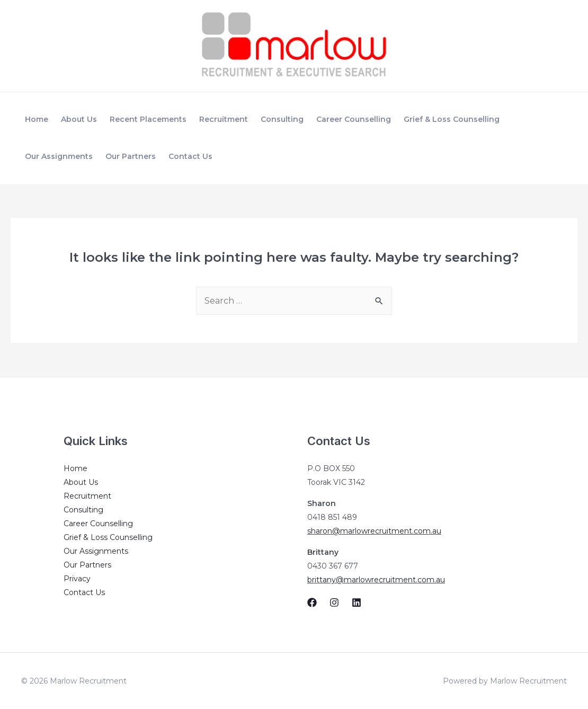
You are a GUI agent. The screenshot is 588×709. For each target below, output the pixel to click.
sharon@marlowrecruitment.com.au (374, 531)
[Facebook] (312, 602)
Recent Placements (148, 119)
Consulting (282, 119)
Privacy (77, 579)
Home (37, 119)
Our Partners (131, 156)
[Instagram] (334, 602)
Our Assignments (59, 156)
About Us (79, 119)
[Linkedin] (357, 602)
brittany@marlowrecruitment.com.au (376, 580)
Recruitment (224, 119)
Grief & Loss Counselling (452, 119)
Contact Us (190, 156)
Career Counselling (354, 119)
